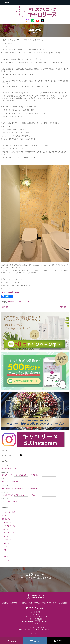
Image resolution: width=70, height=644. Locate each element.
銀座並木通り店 (15, 603)
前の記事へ (6, 307)
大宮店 (44, 603)
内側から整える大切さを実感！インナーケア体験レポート (21, 488)
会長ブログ (7, 543)
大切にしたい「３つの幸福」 (11, 482)
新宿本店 (5, 603)
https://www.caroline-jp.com (10, 292)
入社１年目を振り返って (10, 502)
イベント (6, 560)
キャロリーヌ (8, 557)
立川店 (31, 603)
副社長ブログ (8, 523)
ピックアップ (6, 516)
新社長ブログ (8, 540)
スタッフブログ (24, 302)
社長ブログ (7, 529)
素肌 (5, 550)
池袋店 (25, 603)
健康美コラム (13, 302)
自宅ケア (6, 546)
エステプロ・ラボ (9, 526)
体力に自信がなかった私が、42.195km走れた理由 (18, 495)
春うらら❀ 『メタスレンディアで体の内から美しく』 (20, 475)
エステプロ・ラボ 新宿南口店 (58, 603)
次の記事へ (64, 307)
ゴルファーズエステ (10, 533)
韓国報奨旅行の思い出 (9, 468)
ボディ (6, 553)
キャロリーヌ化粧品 (8, 512)
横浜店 (38, 603)
